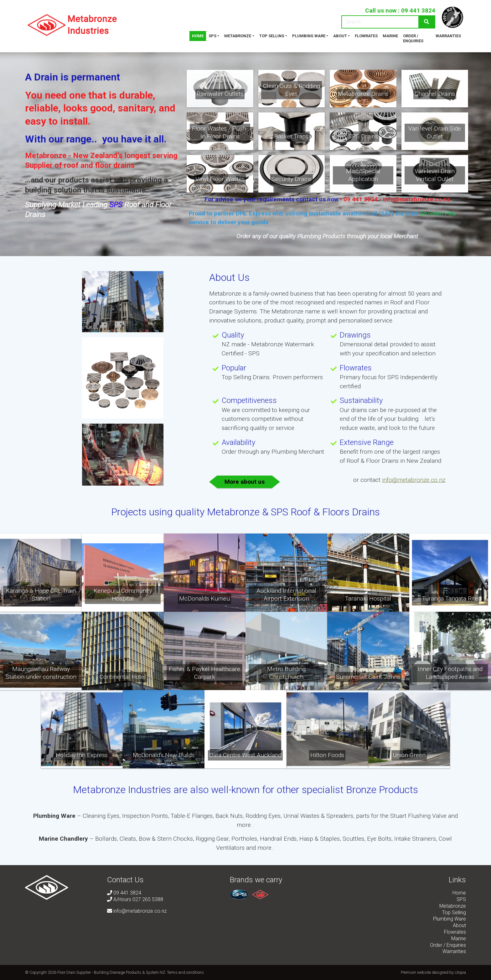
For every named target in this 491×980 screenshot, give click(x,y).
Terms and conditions (185, 972)
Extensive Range (367, 442)
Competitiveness (249, 400)
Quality (233, 335)
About (340, 36)
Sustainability (361, 400)
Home (198, 36)
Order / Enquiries (413, 38)
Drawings (355, 335)
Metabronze (238, 36)
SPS (212, 36)
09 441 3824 (418, 10)
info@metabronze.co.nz (414, 480)
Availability (238, 442)
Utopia (460, 972)
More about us (245, 482)
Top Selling (272, 36)
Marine (390, 36)
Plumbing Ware (309, 36)
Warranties (448, 36)
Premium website (416, 972)
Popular (234, 368)
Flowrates (366, 36)
